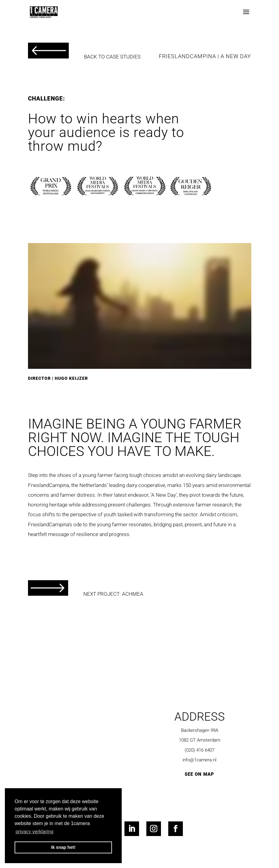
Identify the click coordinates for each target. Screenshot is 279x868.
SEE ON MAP (199, 774)
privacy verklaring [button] (34, 832)
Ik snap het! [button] (63, 847)
